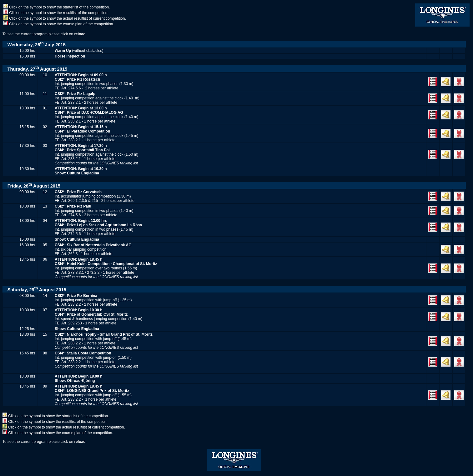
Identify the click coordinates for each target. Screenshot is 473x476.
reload (80, 34)
